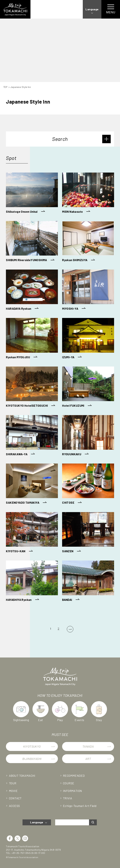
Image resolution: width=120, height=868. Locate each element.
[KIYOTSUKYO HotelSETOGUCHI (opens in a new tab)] (32, 387)
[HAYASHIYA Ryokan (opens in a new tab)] (32, 581)
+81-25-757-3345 (21, 853)
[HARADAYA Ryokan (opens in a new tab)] (32, 290)
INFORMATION (73, 791)
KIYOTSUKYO (32, 746)
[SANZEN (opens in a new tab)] (88, 533)
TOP (6, 87)
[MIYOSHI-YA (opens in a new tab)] (88, 290)
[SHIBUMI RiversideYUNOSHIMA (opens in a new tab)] (32, 242)
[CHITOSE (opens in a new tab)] (88, 484)
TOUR (13, 783)
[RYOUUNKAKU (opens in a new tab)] (88, 436)
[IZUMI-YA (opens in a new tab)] (88, 339)
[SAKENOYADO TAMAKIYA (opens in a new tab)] (32, 484)
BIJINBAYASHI (32, 759)
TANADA (88, 746)
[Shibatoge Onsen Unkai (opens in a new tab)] (32, 193)
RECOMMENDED (74, 776)
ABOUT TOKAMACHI (23, 776)
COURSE (69, 783)
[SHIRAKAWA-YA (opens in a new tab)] (32, 436)
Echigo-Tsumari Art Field (80, 806)
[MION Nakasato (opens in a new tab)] (88, 193)
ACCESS (15, 806)
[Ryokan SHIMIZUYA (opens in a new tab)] (88, 242)
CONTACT (16, 798)
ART (88, 759)
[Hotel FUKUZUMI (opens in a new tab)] (88, 387)
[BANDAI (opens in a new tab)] (88, 581)
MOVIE (13, 791)
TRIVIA (68, 798)
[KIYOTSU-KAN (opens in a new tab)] (32, 533)
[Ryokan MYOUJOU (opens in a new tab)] (32, 339)
